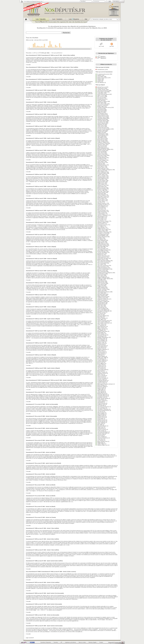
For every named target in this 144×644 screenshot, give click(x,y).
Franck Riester (101, 400)
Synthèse (78, 22)
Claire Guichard (101, 115)
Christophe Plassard (102, 396)
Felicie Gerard (101, 377)
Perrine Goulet (101, 388)
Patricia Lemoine (101, 151)
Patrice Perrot (101, 153)
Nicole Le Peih (101, 242)
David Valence (101, 166)
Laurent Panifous (101, 341)
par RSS (112, 46)
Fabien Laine (100, 427)
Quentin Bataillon (101, 236)
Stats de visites (82, 642)
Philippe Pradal (101, 415)
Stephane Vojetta (101, 222)
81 (55, 46)
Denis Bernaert (101, 307)
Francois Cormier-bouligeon (104, 129)
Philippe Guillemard (102, 277)
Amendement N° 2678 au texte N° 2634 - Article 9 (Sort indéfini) (42, 539)
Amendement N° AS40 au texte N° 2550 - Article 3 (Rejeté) (41, 355)
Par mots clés (71, 22)
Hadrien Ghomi (101, 154)
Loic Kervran (100, 412)
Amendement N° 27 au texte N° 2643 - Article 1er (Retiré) (41, 496)
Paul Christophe (101, 353)
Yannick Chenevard (102, 256)
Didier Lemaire (101, 328)
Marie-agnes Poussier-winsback (105, 384)
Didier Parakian (101, 295)
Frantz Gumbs (101, 431)
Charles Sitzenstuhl (102, 237)
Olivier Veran (100, 306)
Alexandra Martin (101, 294)
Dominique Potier (101, 339)
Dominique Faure (101, 397)
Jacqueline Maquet (102, 118)
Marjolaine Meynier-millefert (104, 149)
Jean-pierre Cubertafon (103, 409)
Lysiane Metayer (101, 135)
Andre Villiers (100, 319)
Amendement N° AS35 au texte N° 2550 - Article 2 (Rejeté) (41, 222)
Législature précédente (70, 642)
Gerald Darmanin (101, 403)
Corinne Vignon (101, 201)
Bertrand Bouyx (101, 274)
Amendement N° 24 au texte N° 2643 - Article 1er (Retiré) (41, 440)
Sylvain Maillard (101, 207)
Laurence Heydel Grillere (103, 269)
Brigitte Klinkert (101, 243)
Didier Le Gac (101, 95)
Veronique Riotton (102, 177)
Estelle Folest (101, 350)
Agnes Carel (100, 374)
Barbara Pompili (101, 288)
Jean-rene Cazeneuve (103, 265)
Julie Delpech (101, 137)
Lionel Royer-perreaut (103, 258)
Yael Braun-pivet (101, 298)
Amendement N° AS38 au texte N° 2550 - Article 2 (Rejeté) (41, 174)
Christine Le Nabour (102, 101)
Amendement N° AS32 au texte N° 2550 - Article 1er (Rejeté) (41, 198)
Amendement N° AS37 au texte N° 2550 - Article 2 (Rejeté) (41, 235)
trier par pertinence (57, 53)
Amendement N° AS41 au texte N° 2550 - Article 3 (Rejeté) (41, 162)
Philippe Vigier (101, 389)
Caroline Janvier (101, 89)
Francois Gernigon (102, 378)
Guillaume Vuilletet (102, 142)
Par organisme (62, 22)
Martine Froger (101, 342)
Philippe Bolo (100, 443)
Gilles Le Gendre (101, 176)
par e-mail (101, 46)
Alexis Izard (100, 209)
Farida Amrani (101, 428)
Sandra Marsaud (101, 206)
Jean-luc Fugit (101, 190)
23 (53, 47)
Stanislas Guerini (101, 420)
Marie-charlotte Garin (102, 441)
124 (33, 44)
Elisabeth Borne (101, 304)
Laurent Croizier (101, 383)
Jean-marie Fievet (102, 196)
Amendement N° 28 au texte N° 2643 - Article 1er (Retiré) (41, 474)
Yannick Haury (101, 167)
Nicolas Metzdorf (101, 251)
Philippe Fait (100, 133)
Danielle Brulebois (102, 165)
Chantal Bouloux (101, 134)
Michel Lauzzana (101, 188)
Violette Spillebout (101, 178)
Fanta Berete (100, 88)
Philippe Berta (101, 354)
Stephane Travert (102, 117)
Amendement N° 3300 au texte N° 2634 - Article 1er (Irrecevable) (43, 615)
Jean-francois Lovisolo (103, 221)
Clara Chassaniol (101, 271)
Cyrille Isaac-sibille (102, 358)
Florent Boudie (101, 227)
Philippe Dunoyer (101, 228)
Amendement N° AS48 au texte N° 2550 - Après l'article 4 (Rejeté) (43, 211)
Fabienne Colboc (101, 145)
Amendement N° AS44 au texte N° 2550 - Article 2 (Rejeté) (41, 283)
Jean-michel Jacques (102, 262)
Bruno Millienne (101, 364)
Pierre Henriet (101, 276)
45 (39, 47)
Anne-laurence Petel (102, 143)
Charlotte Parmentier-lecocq (104, 107)
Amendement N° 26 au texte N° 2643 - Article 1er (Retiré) (41, 485)
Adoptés (99, 75)
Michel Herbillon (101, 385)
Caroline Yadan (101, 174)
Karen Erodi (100, 435)
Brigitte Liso (100, 112)
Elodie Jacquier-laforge (103, 398)
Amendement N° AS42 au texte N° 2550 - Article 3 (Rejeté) (41, 247)
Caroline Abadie (101, 214)
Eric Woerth (100, 239)
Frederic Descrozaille (102, 230)
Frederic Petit (101, 365)
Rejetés (99, 79)
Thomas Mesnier (101, 421)
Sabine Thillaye (101, 444)
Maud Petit (100, 317)
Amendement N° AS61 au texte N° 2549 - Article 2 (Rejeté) (41, 90)
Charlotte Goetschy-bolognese (105, 273)
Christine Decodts (102, 128)
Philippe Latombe (101, 329)
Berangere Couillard (102, 301)
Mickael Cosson (101, 312)
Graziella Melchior (102, 158)
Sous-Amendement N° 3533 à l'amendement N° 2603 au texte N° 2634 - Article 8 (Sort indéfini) (50, 55)
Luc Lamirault (101, 325)
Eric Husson (100, 313)
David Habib (100, 333)
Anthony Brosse (101, 163)
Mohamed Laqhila (102, 386)
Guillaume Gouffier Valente (104, 279)
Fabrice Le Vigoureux (102, 215)
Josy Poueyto (101, 368)
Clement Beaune (101, 303)
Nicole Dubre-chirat (102, 92)
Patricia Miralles (101, 414)
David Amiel (100, 208)
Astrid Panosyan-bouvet (103, 94)
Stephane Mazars (102, 203)
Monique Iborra (101, 99)
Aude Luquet (100, 424)
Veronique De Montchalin (103, 311)
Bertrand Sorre (101, 131)
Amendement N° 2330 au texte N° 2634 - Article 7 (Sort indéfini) (42, 550)
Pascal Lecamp (101, 352)
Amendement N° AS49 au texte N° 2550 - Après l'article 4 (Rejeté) (43, 368)
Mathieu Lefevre (101, 259)
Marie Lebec (100, 275)
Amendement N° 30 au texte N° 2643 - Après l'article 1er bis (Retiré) (43, 463)
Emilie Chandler (101, 141)
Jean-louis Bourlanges (103, 432)
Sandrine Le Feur (101, 185)
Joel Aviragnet (101, 336)
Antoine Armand (101, 182)
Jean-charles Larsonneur (103, 323)
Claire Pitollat (100, 136)
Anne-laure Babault (102, 316)
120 (44, 44)
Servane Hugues (101, 180)
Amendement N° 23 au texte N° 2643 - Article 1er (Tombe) (41, 517)
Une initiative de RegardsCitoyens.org (33, 1)
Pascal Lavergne (101, 210)
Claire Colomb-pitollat (102, 322)
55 (38, 46)
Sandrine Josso (101, 343)
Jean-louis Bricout (102, 335)
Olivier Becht (100, 305)
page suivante (30, 638)
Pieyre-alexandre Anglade (103, 261)
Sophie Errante (101, 282)
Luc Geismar (100, 440)
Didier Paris (100, 248)
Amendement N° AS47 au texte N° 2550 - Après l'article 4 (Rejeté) (43, 331)
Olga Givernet (101, 146)
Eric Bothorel (100, 159)
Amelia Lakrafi (101, 213)
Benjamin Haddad (102, 189)
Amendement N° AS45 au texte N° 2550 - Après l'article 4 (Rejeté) (43, 319)
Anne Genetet (101, 224)
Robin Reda (100, 194)
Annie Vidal (100, 100)
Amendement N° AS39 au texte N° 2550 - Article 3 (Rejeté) (41, 307)
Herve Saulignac (101, 340)
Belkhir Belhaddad (102, 148)
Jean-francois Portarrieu (103, 407)
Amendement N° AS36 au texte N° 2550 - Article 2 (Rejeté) (41, 150)
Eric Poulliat (100, 226)
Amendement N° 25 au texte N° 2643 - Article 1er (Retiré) (41, 507)
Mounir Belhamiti (101, 240)
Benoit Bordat (101, 110)
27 (61, 47)
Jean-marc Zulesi (102, 191)
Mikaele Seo (100, 255)
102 (51, 45)
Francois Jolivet (101, 379)
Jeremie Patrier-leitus (102, 433)
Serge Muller (100, 419)
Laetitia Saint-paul (102, 244)
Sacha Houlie (100, 198)
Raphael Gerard (101, 119)
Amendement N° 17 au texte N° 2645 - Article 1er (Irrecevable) (42, 404)
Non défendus (101, 83)
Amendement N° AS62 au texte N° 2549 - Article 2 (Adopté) (41, 295)
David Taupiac (101, 334)
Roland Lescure (101, 418)
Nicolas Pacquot (101, 192)
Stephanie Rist (101, 124)
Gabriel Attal (100, 402)
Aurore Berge (101, 285)
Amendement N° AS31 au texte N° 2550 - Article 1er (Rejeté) (41, 259)
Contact (101, 642)
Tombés (99, 80)
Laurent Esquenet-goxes (103, 410)
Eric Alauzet (100, 98)
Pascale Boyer (101, 179)
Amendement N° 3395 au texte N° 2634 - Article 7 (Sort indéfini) (42, 528)
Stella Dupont (100, 111)
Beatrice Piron (101, 157)
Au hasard (84, 22)
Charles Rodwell (101, 195)
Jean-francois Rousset (103, 91)
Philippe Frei (100, 286)
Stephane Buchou (102, 116)
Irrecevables (100, 77)
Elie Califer (100, 425)
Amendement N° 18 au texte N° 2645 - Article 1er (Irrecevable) (42, 428)
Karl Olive (100, 202)
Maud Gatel (100, 371)
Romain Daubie (101, 361)
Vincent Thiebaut (101, 318)
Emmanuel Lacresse (102, 225)
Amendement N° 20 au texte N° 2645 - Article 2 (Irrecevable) (41, 416)
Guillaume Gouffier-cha (103, 299)
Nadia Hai (100, 164)
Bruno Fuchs (100, 362)
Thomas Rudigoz (101, 160)
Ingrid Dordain (101, 281)
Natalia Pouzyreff (101, 197)
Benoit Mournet (101, 140)
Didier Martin (100, 103)
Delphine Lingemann (102, 349)
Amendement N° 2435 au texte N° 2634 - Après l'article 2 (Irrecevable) (44, 604)
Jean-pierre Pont (101, 122)
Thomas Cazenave (102, 289)
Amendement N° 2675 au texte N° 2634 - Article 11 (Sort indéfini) (43, 582)
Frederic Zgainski (102, 401)
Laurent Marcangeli (102, 370)
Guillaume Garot (101, 404)
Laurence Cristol (101, 105)
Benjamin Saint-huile (102, 331)
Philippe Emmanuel (102, 297)
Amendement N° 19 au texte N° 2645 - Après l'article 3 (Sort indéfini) (44, 392)
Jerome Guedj (101, 434)
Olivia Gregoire (101, 413)
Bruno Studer (100, 219)
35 (40, 47)
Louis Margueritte (101, 234)
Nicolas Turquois (101, 372)
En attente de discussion (103, 74)
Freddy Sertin (101, 147)
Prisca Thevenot (101, 283)
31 (43, 47)
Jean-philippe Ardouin (102, 250)
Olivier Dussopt (101, 300)
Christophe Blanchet (102, 395)
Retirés (99, 81)
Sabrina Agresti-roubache (103, 292)
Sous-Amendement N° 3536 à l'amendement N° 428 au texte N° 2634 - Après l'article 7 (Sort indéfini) (52, 67)
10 (29, 47)
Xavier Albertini (101, 392)
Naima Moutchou (101, 327)
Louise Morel (100, 439)
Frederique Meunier (102, 380)
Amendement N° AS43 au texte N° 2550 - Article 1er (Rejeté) (41, 114)
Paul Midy (100, 238)
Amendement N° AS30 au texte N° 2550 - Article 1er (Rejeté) (41, 186)
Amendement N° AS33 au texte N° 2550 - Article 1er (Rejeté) (41, 271)
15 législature (101, 56)
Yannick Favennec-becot (103, 321)
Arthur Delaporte (101, 422)
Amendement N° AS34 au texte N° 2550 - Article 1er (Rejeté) (41, 102)
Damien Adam (101, 218)
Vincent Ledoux (101, 200)
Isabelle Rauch (101, 366)
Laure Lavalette (101, 437)
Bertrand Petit (101, 344)
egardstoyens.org (115, 642)
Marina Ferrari (101, 348)
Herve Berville (101, 406)
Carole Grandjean (102, 309)
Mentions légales (93, 642)
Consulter (28, 65)
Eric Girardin (100, 220)
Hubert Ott (100, 315)
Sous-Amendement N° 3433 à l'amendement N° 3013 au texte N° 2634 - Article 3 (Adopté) (49, 380)
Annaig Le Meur (101, 231)
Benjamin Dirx (101, 254)
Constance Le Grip (102, 233)
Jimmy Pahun (101, 367)
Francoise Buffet (101, 249)
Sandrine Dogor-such (102, 445)
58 (49, 46)
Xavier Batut (100, 293)
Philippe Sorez (101, 183)
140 (60, 44)
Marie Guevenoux (102, 267)
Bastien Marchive (101, 169)
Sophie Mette (100, 390)
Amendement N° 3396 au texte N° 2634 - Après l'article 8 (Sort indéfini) (44, 561)
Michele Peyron (101, 87)
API (61, 642)
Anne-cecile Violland (102, 310)
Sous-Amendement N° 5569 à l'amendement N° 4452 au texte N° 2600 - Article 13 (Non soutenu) (51, 572)
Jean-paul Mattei (101, 408)
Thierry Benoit (101, 391)
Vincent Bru (100, 355)
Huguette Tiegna (101, 130)
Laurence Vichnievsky (103, 438)
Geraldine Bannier (102, 382)
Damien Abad (100, 186)
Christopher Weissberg (103, 232)
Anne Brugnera (101, 113)
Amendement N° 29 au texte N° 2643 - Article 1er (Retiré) (41, 452)
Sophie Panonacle (102, 212)
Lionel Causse (101, 127)
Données (56, 642)
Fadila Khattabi (101, 287)
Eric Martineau (101, 359)
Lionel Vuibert (101, 161)
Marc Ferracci (101, 97)
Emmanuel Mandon (102, 426)
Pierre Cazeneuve (102, 263)
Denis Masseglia (101, 246)
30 (36, 47)
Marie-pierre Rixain (102, 155)
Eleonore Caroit (101, 270)
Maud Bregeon (101, 216)
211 (50, 42)
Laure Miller (100, 280)
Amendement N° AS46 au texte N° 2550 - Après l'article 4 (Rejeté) (43, 138)
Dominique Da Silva (102, 204)
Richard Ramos (101, 416)
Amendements (101, 70)
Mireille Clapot (101, 106)
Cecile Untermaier (102, 346)
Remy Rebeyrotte (102, 172)
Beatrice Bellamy (101, 356)
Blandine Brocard (101, 394)
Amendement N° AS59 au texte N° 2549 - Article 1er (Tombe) (42, 343)
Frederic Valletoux (102, 360)
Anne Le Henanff (101, 376)
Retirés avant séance (102, 78)
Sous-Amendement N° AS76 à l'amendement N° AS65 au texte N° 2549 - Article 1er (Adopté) (50, 79)
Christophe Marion (102, 121)
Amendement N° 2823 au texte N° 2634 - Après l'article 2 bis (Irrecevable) (45, 593)
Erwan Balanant (101, 347)
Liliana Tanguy (101, 171)
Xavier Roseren (101, 139)
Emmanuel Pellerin (102, 173)
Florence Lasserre (102, 429)
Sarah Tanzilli (100, 152)
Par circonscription (51, 22)
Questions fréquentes (46, 642)
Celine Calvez (101, 125)
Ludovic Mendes (101, 123)
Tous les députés (40, 22)
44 (57, 47)
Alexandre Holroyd (102, 245)
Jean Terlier (100, 264)
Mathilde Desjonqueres (103, 337)
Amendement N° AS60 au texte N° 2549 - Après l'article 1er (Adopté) (44, 126)
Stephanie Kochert (102, 373)
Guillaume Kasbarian (102, 268)
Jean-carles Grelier (102, 104)
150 (35, 43)
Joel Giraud (100, 109)
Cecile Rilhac (100, 93)
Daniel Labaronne (102, 257)
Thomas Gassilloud (102, 252)
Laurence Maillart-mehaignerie (105, 170)
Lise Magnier (100, 330)
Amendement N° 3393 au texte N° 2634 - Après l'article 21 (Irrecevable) (44, 626)
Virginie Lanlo (100, 291)
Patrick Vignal (101, 184)
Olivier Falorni (101, 324)
